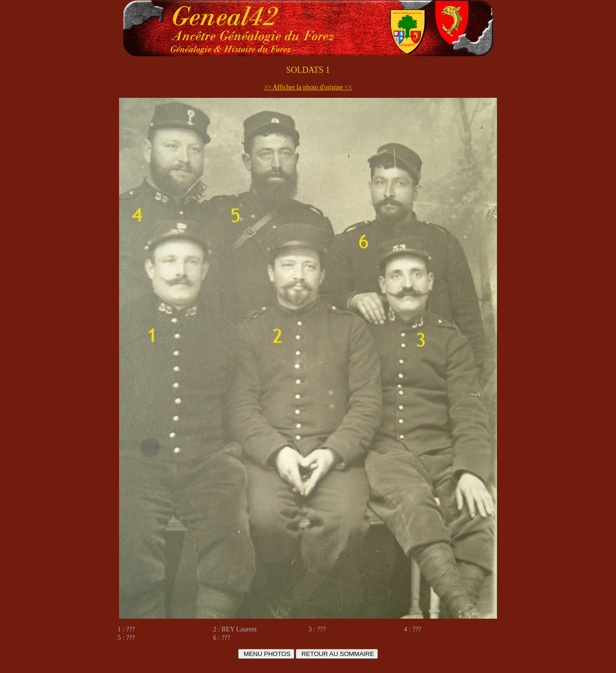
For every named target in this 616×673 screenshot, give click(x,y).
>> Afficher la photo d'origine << (308, 87)
